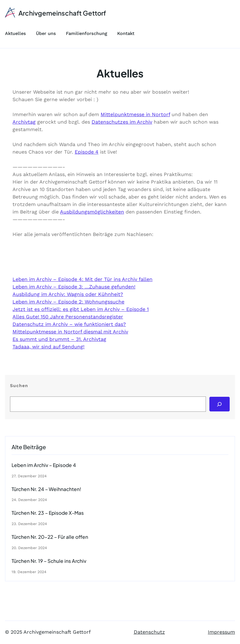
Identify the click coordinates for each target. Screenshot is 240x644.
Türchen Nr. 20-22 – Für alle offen (50, 537)
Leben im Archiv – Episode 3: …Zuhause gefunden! (74, 287)
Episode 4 (87, 152)
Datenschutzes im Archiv (122, 122)
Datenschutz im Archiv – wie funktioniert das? (69, 324)
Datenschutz (149, 632)
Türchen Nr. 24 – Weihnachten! (46, 489)
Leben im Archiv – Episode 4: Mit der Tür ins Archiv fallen (82, 279)
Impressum (221, 632)
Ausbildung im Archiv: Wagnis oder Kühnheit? (68, 294)
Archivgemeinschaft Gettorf (62, 13)
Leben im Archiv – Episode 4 (44, 465)
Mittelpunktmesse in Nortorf (135, 114)
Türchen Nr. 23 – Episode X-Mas (48, 513)
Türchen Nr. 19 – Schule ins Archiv (49, 561)
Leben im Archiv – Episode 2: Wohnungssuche (68, 302)
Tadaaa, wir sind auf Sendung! (48, 347)
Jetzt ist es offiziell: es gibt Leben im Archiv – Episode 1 (81, 309)
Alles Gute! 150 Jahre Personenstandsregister (68, 317)
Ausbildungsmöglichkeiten (92, 212)
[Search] (220, 404)
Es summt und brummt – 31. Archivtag (59, 339)
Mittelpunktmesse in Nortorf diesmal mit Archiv (70, 332)
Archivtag (24, 122)
